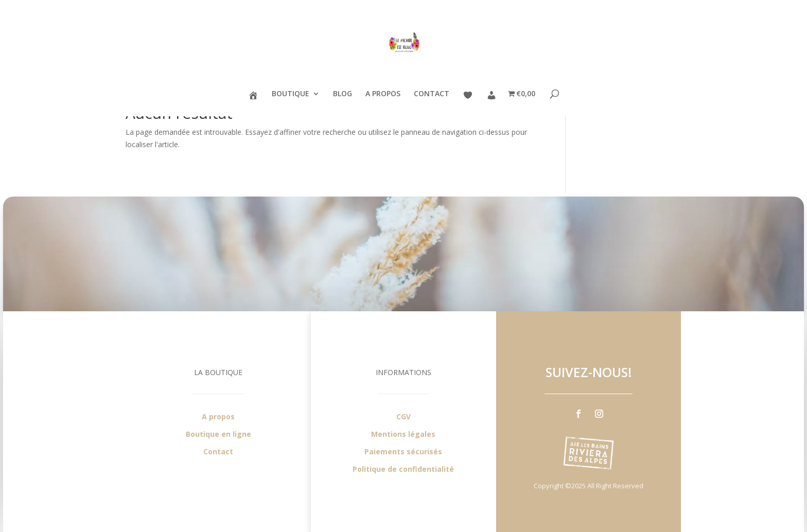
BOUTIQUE (291, 94)
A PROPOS (383, 94)
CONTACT (432, 94)
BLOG (343, 94)
